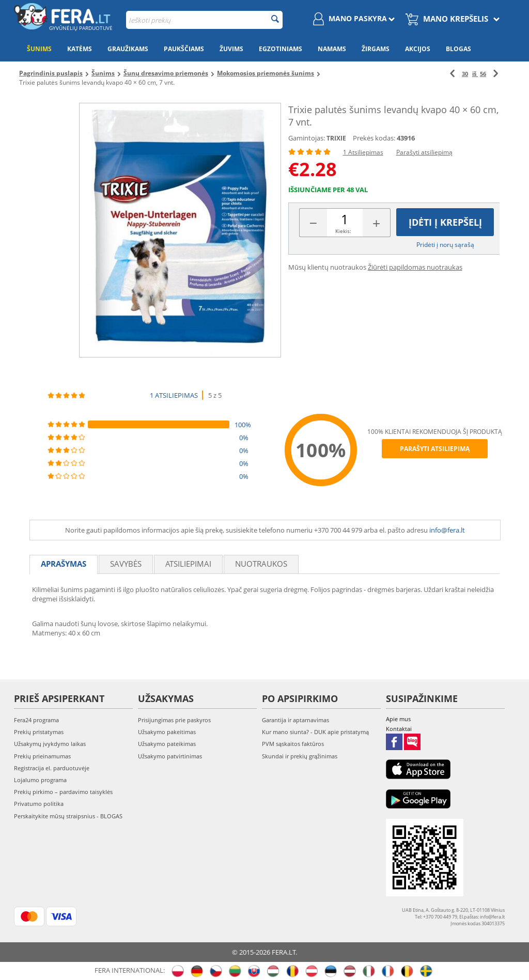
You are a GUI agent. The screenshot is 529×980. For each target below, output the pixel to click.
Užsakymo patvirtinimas (170, 756)
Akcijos (418, 49)
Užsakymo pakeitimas (167, 732)
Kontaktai (399, 729)
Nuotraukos (261, 564)
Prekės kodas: (374, 138)
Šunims (39, 49)
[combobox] (204, 20)
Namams (332, 49)
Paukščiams (184, 49)
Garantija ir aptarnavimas (295, 720)
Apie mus (398, 719)
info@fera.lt (447, 530)
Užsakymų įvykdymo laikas (50, 744)
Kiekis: (343, 231)
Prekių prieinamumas (42, 756)
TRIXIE (336, 138)
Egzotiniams (281, 49)
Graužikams (128, 49)
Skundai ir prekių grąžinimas (300, 756)
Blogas (458, 49)
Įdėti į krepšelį (445, 222)
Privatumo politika (39, 804)
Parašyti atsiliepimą (424, 152)
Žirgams (376, 49)
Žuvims (231, 49)
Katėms (80, 49)
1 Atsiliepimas (363, 152)
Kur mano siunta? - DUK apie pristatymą (315, 732)
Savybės (126, 564)
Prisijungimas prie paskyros (174, 720)
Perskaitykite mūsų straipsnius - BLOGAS (68, 816)
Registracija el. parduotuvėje (52, 768)
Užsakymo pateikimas (167, 744)
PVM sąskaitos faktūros (293, 744)
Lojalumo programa (40, 780)
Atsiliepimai (188, 564)
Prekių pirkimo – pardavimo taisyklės (63, 792)
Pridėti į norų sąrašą (445, 245)
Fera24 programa (36, 720)
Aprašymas (64, 564)
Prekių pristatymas (39, 732)
